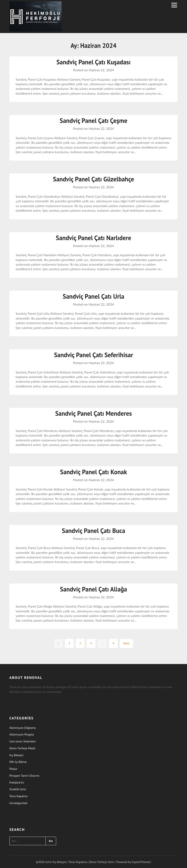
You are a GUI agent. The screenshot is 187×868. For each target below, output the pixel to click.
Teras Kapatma (18, 796)
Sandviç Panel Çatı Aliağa (93, 589)
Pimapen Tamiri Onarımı (24, 776)
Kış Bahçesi (16, 755)
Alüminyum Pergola (22, 734)
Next (126, 643)
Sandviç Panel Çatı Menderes (93, 413)
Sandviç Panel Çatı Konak (93, 472)
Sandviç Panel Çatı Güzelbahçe (93, 179)
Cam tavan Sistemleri (23, 741)
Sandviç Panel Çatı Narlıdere (94, 238)
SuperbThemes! (141, 862)
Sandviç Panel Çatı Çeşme (93, 120)
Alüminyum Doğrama (23, 728)
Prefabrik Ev (17, 783)
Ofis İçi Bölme (18, 762)
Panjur (13, 769)
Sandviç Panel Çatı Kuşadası (93, 62)
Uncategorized (18, 803)
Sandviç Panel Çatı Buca (93, 531)
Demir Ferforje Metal (22, 748)
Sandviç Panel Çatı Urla (94, 296)
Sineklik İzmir (18, 789)
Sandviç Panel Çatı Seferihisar (94, 355)
